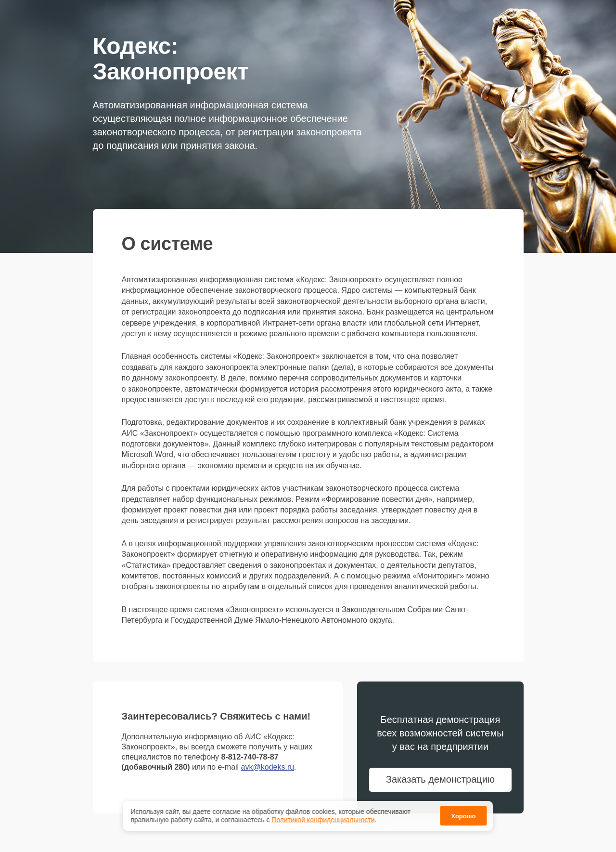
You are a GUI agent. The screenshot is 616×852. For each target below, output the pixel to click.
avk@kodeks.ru (268, 767)
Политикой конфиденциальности (323, 821)
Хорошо (463, 817)
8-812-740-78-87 (250, 757)
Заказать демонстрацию (440, 779)
